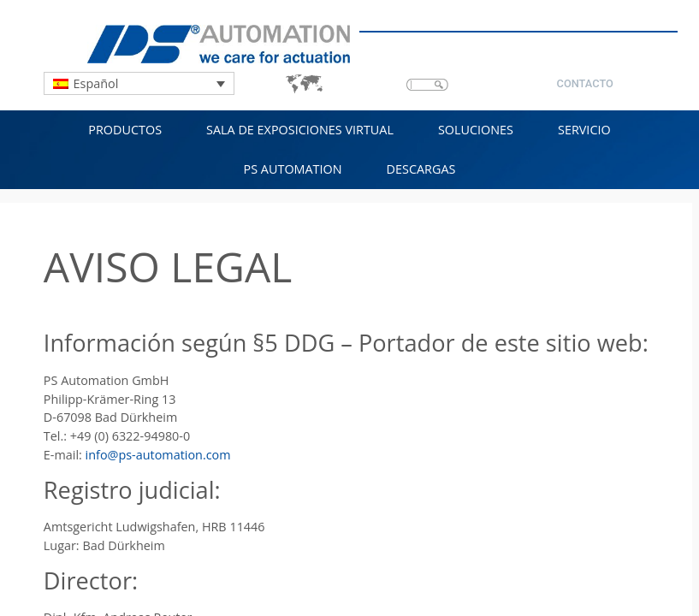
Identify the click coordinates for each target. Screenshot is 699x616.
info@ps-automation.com (158, 455)
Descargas (421, 169)
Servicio (584, 130)
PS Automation (293, 169)
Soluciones (476, 130)
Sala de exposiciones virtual (300, 130)
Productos (125, 130)
